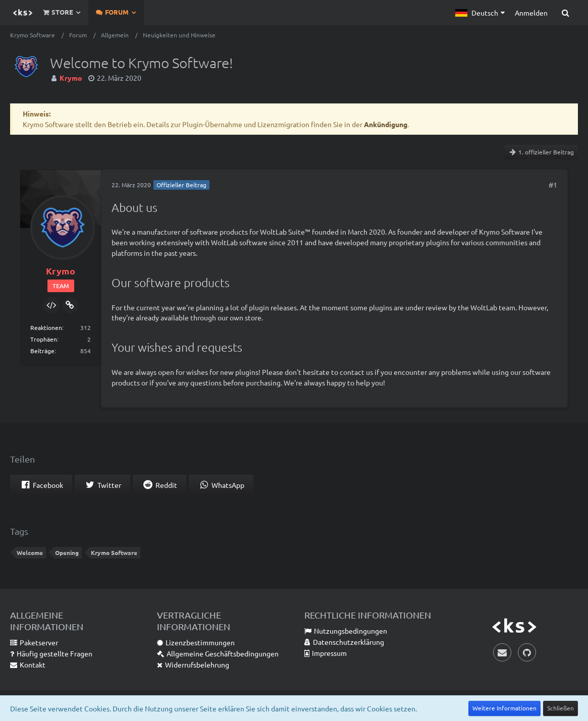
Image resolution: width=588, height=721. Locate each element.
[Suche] (565, 13)
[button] (480, 13)
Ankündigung (386, 124)
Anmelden (531, 13)
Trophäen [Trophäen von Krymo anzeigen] (44, 339)
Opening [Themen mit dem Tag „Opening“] (67, 552)
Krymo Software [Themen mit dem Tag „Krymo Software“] (114, 552)
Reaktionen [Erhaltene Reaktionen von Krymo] (46, 327)
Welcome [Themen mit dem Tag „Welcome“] (30, 552)
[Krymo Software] (23, 13)
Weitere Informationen (504, 708)
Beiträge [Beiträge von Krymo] (42, 351)
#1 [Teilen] (553, 185)
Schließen (560, 708)
